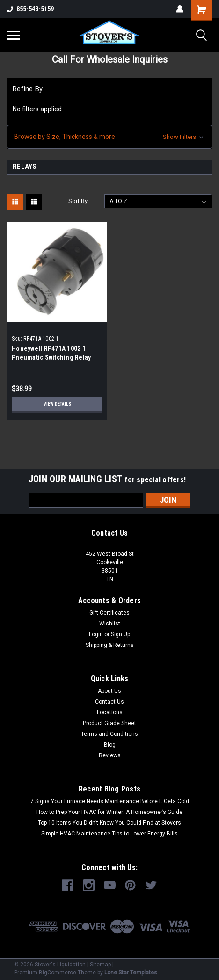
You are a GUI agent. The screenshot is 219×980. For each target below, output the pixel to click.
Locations (110, 712)
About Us (109, 691)
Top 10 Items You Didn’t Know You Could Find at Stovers (109, 823)
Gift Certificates (109, 613)
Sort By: (79, 201)
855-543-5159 (30, 9)
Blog (110, 745)
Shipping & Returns (110, 645)
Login (96, 634)
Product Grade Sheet (109, 723)
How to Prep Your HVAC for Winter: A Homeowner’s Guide (109, 812)
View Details (57, 404)
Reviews (110, 755)
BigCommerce (58, 973)
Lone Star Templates (131, 973)
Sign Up (120, 634)
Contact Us (109, 702)
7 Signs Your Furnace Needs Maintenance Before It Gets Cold (110, 801)
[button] (109, 137)
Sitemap (100, 965)
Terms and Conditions (109, 734)
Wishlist (110, 624)
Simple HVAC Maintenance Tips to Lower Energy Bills (109, 834)
